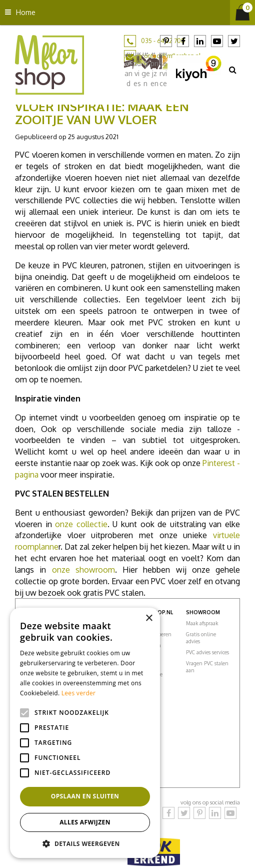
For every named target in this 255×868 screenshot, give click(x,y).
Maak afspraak (202, 623)
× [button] (149, 618)
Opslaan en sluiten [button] (85, 796)
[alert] (85, 733)
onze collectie (81, 524)
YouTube (217, 41)
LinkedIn (200, 41)
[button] (85, 843)
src (232, 70)
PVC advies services (207, 652)
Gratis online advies (201, 638)
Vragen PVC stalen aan (207, 667)
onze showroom (83, 570)
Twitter (234, 41)
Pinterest (166, 41)
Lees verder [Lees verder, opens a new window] (79, 693)
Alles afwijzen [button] (85, 822)
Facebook (183, 41)
